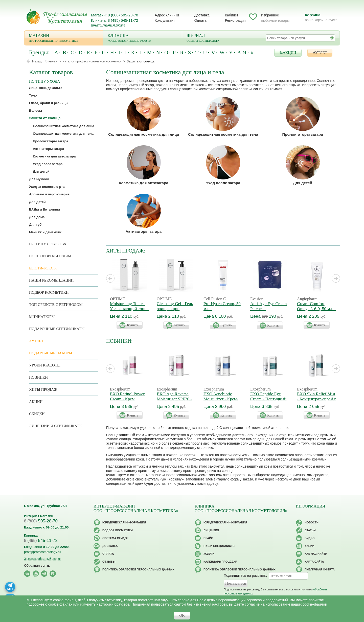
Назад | (38, 61)
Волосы (36, 111)
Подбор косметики (49, 292)
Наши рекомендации (51, 280)
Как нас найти (316, 554)
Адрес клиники (167, 15)
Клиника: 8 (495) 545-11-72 (115, 20)
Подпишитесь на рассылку (246, 575)
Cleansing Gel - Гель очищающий (175, 306)
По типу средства (48, 244)
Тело (33, 95)
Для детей (303, 183)
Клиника (143, 38)
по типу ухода (44, 81)
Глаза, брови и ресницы (49, 103)
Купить (133, 325)
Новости (312, 522)
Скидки (37, 414)
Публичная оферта (320, 569)
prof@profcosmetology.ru (42, 552)
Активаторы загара (144, 231)
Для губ (35, 225)
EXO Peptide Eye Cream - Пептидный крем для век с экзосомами (268, 401)
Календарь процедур (220, 562)
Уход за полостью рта (47, 187)
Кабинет (232, 15)
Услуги (209, 554)
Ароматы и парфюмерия (49, 194)
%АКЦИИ (288, 53)
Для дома (37, 217)
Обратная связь (37, 566)
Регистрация (235, 20)
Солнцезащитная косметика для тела (223, 134)
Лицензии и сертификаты (56, 426)
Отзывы (109, 562)
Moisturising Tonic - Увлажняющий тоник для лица (129, 309)
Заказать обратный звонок (108, 25)
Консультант (165, 20)
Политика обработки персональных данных (138, 569)
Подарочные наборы (51, 353)
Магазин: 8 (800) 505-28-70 (115, 15)
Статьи (310, 530)
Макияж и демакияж (45, 232)
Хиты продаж (43, 389)
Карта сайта (314, 562)
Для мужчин (39, 179)
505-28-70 (41, 521)
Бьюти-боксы (43, 268)
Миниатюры (42, 317)
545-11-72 (41, 540)
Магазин (64, 38)
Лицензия (211, 530)
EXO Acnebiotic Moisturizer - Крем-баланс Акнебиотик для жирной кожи (221, 401)
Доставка (202, 15)
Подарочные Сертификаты (57, 329)
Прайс (208, 538)
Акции (36, 402)
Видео (310, 538)
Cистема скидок (115, 538)
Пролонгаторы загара (302, 134)
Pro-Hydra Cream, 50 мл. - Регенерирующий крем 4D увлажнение (223, 311)
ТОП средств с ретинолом (56, 305)
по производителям (50, 256)
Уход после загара (223, 183)
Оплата (200, 20)
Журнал (222, 38)
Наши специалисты (219, 546)
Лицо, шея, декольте (46, 88)
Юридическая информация (124, 522)
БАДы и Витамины (44, 209)
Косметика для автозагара (143, 183)
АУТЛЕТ (320, 53)
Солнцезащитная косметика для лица (144, 134)
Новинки (38, 377)
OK (182, 615)
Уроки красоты (45, 365)
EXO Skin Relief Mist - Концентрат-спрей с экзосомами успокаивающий (316, 401)
